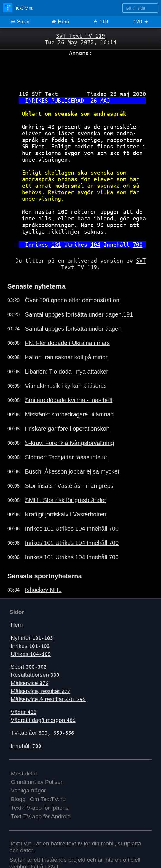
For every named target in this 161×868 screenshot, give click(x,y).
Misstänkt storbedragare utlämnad (69, 414)
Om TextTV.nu (48, 799)
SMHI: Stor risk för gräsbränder (66, 500)
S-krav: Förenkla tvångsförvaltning (69, 443)
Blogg (18, 799)
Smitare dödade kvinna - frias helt (69, 400)
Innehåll (26, 746)
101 (56, 244)
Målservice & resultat (48, 699)
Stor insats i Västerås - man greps (69, 486)
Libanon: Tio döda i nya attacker (66, 372)
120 (141, 22)
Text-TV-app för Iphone (40, 808)
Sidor (20, 22)
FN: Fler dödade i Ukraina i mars (67, 343)
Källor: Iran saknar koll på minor (66, 357)
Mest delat (24, 774)
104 (95, 244)
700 (138, 244)
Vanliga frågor (28, 791)
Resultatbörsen (35, 675)
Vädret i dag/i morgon (43, 720)
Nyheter (32, 638)
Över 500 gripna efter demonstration (72, 300)
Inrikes (30, 646)
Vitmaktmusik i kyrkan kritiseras (66, 386)
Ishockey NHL (43, 590)
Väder (24, 712)
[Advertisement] (80, 71)
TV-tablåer (42, 733)
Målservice (30, 683)
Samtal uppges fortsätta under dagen (73, 329)
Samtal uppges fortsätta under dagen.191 (79, 314)
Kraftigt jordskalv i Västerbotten (66, 514)
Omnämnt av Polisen (37, 782)
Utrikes (31, 654)
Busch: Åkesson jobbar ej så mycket (72, 471)
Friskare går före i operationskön (67, 429)
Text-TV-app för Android (41, 816)
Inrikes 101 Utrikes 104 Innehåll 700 (72, 529)
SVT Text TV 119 (80, 36)
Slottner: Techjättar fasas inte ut (66, 457)
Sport (29, 667)
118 (101, 22)
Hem (60, 22)
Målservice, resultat (40, 691)
